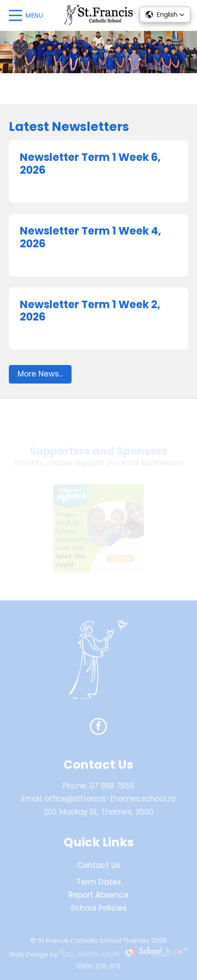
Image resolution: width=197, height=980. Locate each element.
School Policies (99, 911)
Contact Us (99, 868)
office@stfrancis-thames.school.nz (110, 801)
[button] (165, 15)
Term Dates (99, 884)
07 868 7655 (112, 788)
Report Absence (98, 898)
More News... (40, 374)
